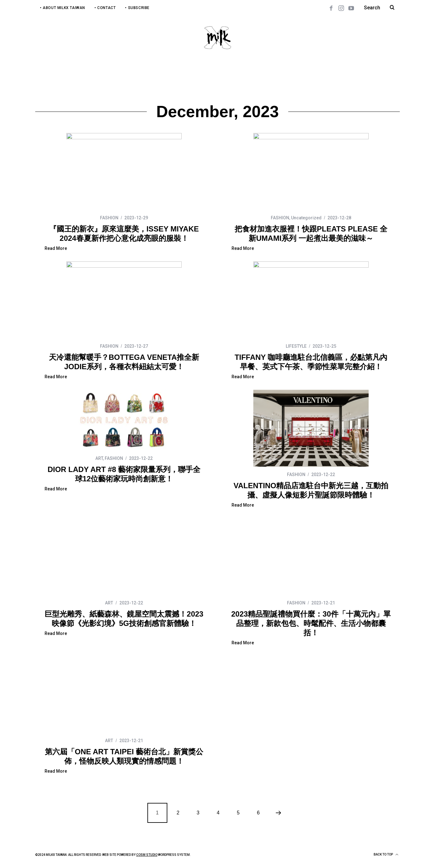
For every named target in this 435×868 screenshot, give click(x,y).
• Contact (105, 8)
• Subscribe (137, 8)
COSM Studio (147, 855)
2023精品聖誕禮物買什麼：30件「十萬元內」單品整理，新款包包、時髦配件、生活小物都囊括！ (311, 623)
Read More (56, 248)
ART (99, 458)
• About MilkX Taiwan (62, 8)
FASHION (109, 218)
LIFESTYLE (296, 346)
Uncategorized (306, 218)
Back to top (386, 855)
